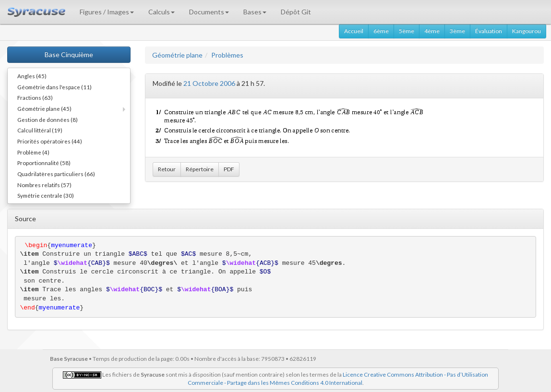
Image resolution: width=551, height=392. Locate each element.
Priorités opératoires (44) (50, 141)
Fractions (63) (35, 97)
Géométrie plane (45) (44, 108)
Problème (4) (33, 152)
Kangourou (527, 31)
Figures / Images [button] (107, 12)
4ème (432, 31)
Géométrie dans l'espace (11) (54, 87)
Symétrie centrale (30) (46, 195)
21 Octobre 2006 (209, 83)
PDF (229, 169)
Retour (167, 169)
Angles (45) (32, 76)
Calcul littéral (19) (40, 130)
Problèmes (227, 55)
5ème (407, 31)
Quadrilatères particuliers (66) (56, 174)
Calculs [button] (162, 12)
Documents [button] (209, 12)
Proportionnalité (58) (44, 163)
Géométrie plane (177, 55)
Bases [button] (255, 12)
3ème (457, 31)
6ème (381, 31)
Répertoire (200, 169)
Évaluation (489, 31)
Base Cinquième (69, 54)
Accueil (354, 31)
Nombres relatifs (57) (44, 185)
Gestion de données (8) (48, 119)
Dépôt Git (296, 12)
